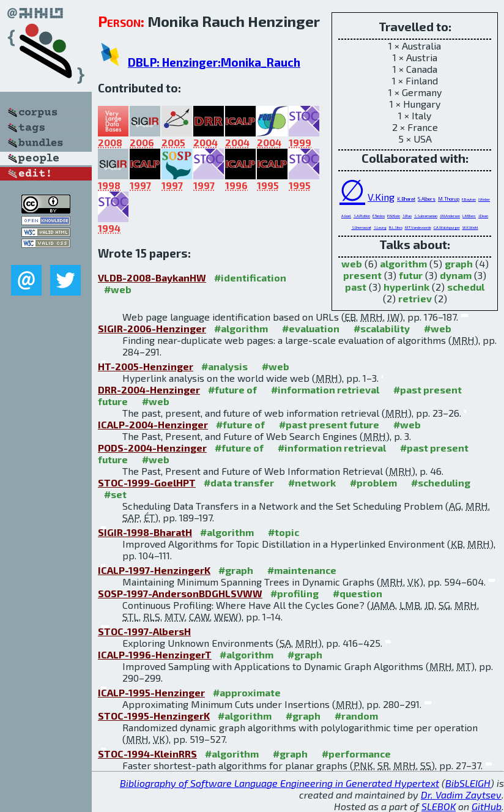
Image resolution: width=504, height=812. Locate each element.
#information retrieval (325, 389)
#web (118, 289)
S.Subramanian (426, 216)
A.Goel (346, 216)
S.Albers (427, 199)
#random (356, 716)
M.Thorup (449, 199)
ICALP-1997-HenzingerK (154, 570)
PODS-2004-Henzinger (152, 448)
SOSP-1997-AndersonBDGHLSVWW (180, 593)
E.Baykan (469, 199)
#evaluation (311, 328)
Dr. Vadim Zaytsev (461, 795)
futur (411, 275)
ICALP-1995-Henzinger (151, 692)
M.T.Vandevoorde (418, 227)
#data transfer (239, 482)
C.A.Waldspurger (447, 227)
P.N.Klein (394, 216)
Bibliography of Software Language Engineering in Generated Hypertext (280, 783)
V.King (381, 197)
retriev (415, 298)
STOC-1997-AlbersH (144, 631)
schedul (466, 287)
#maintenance (302, 570)
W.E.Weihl (470, 227)
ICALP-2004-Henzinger (153, 424)
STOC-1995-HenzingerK (154, 716)
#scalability (382, 328)
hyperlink (406, 287)
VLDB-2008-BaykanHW (152, 277)
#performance (356, 754)
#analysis (224, 366)
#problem (373, 482)
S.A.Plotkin (362, 216)
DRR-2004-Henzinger (149, 389)
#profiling (295, 593)
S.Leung (380, 227)
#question (358, 593)
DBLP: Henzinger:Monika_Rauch (214, 62)
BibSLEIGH (468, 783)
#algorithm (241, 328)
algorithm (403, 263)
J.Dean (483, 216)
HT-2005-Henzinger (146, 366)
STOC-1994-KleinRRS (147, 754)
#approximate (247, 692)
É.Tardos (379, 216)
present (362, 275)
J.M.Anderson (450, 216)
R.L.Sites (396, 227)
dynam (456, 275)
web (352, 263)
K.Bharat (406, 199)
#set (115, 494)
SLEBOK (439, 806)
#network (312, 482)
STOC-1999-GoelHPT (147, 482)
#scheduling (441, 482)
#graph (236, 570)
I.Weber (484, 199)
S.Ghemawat (361, 227)
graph (459, 263)
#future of (232, 389)
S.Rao (407, 216)
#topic (283, 532)
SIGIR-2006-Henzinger (152, 328)
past (356, 287)
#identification (250, 277)
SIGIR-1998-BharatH (145, 532)
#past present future (329, 424)
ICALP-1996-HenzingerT (155, 654)
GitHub (487, 806)
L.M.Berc (469, 216)
